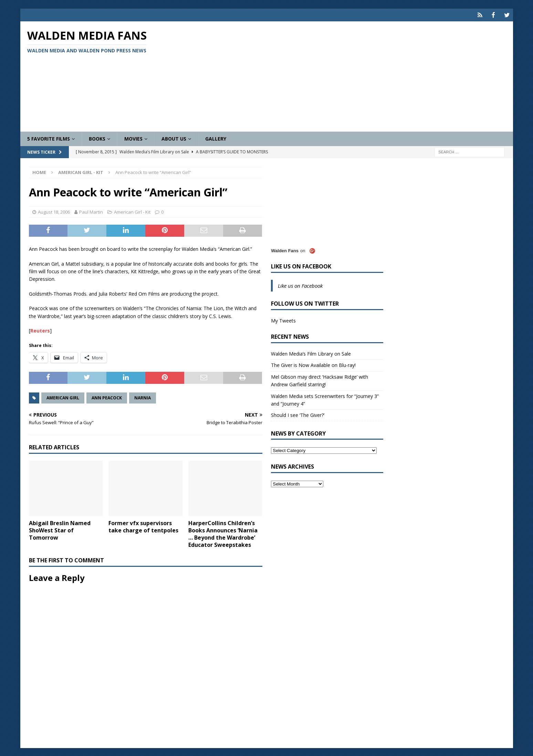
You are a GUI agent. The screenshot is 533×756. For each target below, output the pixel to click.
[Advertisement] (347, 76)
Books (97, 138)
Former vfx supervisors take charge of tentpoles (143, 526)
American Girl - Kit (132, 211)
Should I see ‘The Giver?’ (298, 414)
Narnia (143, 397)
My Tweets (283, 320)
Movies (133, 138)
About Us (174, 138)
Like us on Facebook (301, 266)
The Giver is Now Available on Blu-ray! (313, 364)
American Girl (63, 397)
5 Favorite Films (49, 138)
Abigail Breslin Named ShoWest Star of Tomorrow (60, 530)
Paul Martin (91, 211)
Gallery (216, 138)
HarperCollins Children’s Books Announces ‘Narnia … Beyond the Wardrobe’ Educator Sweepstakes (223, 533)
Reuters (40, 330)
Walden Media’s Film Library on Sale (311, 353)
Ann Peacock (107, 397)
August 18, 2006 (54, 211)
